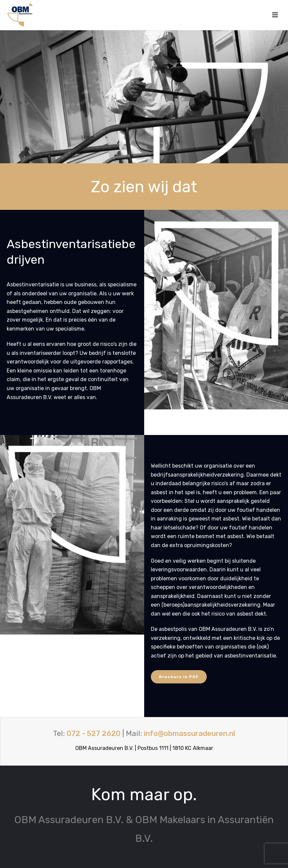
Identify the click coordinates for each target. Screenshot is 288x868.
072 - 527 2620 (94, 733)
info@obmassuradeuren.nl (189, 733)
